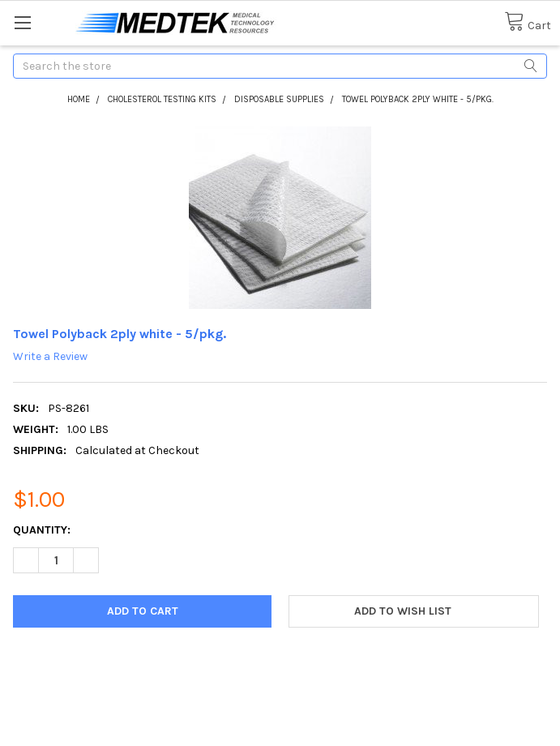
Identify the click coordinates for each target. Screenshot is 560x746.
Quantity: (42, 530)
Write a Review (50, 356)
